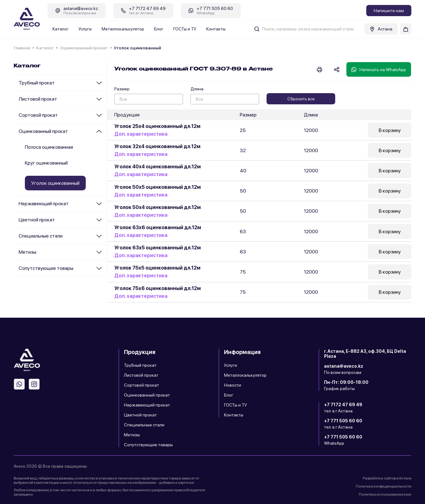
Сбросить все (301, 99)
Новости (233, 385)
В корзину (390, 130)
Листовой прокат (38, 99)
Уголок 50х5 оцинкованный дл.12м (158, 188)
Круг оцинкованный (46, 163)
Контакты (216, 29)
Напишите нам (389, 11)
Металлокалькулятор (123, 29)
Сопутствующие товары (46, 268)
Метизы (27, 252)
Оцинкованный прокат (84, 48)
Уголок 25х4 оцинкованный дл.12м (157, 127)
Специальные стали (41, 236)
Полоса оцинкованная (49, 147)
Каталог (61, 29)
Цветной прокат (37, 220)
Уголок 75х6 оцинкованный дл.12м (158, 291)
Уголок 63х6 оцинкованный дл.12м (158, 229)
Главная (22, 48)
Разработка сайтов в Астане (387, 478)
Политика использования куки (385, 494)
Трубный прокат (37, 83)
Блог (159, 29)
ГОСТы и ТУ (185, 29)
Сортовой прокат (38, 115)
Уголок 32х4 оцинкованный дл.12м (157, 147)
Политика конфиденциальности (384, 486)
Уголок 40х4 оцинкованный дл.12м (158, 168)
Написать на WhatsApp (379, 70)
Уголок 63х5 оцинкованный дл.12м (158, 250)
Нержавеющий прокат (44, 204)
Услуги (85, 29)
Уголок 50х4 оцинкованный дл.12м (158, 209)
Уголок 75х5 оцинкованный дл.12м (157, 270)
